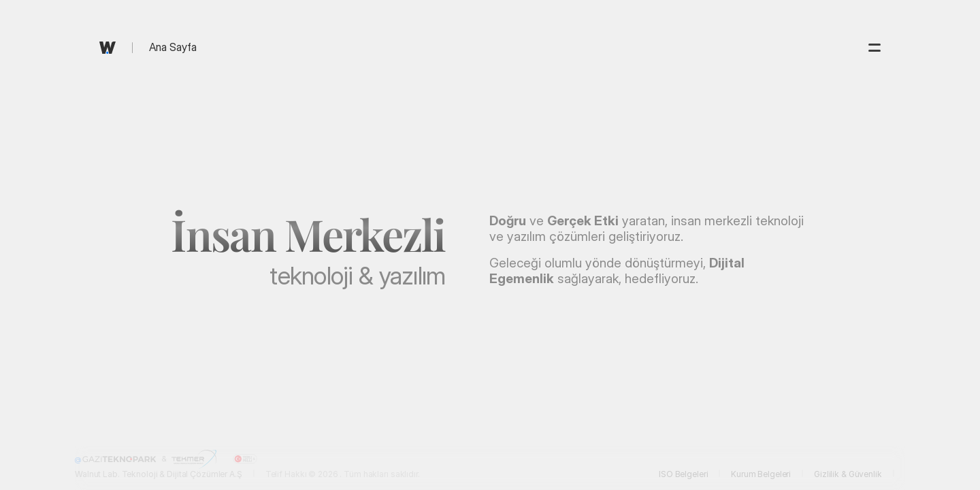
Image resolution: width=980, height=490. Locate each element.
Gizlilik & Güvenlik (848, 474)
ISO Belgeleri (683, 474)
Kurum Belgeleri (761, 474)
